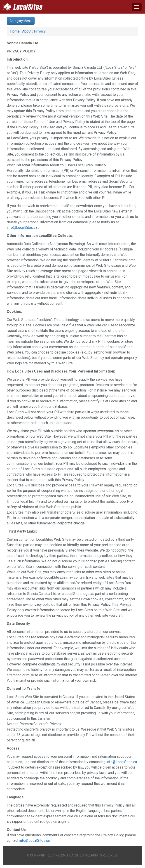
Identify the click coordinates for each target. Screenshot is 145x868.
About (27, 31)
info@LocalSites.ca (22, 228)
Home (15, 31)
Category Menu (21, 21)
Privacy (40, 31)
